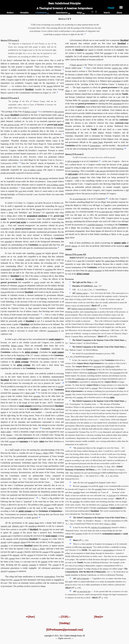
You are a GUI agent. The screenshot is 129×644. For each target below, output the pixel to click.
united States (34, 523)
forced (3, 571)
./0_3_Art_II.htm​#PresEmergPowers (79, 357)
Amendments (63, 13)
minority (17, 542)
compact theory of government (89, 363)
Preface (10, 13)
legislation (75, 171)
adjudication (123, 168)
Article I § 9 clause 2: (10, 98)
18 (107, 198)
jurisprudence (50, 577)
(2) (71, 65)
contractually (6, 269)
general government (23, 229)
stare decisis (87, 547)
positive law (117, 68)
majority (46, 529)
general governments (86, 104)
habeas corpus (17, 346)
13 (37, 498)
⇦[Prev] (30, 617)
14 (39, 517)
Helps (81, 13)
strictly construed (95, 271)
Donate (111, 8)
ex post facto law (79, 199)
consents (32, 565)
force (3, 396)
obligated (15, 269)
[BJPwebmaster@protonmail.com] (64, 630)
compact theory (82, 366)
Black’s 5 (96, 306)
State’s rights (6, 432)
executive (85, 100)
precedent (89, 53)
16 (125, 148)
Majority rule (17, 526)
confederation (102, 508)
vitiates (7, 115)
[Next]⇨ (99, 617)
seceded (91, 483)
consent (38, 253)
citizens (125, 139)
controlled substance (95, 225)
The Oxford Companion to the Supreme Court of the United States (98, 340)
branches (125, 100)
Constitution (42, 13)
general (50, 125)
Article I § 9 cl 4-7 (77, 258)
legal (61, 73)
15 (85, 67)
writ (54, 137)
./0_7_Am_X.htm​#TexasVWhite (78, 524)
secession (15, 393)
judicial (102, 100)
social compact (55, 339)
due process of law (12, 125)
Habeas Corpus (30, 112)
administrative (115, 100)
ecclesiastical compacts (111, 534)
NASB (84, 550)
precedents (113, 71)
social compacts (25, 406)
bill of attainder (73, 161)
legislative (94, 100)
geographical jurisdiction (37, 216)
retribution (60, 409)
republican (33, 526)
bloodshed (29, 89)
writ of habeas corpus (33, 170)
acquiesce (49, 269)
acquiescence (53, 331)
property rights (120, 243)
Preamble (24, 13)
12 (41, 428)
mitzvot (72, 566)
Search (107, 13)
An (71, 199)
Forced (3, 292)
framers (34, 73)
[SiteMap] (64, 623)
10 (63, 383)
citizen (23, 542)
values (42, 441)
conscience (24, 441)
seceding (37, 396)
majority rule (6, 526)
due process (59, 112)
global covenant (31, 352)
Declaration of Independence (50, 511)
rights (112, 397)
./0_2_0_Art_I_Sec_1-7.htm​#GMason (92, 290)
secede (60, 386)
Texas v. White (42, 453)
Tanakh (125, 94)
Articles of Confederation (101, 527)
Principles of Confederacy (83, 286)
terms (90, 258)
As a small (9, 450)
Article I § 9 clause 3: (74, 154)
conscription (59, 289)
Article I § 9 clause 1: (10, 40)
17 (100, 161)
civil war (112, 495)
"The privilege (6, 112)
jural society (59, 125)
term (79, 261)
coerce (37, 282)
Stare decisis (77, 65)
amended (8, 242)
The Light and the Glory (82, 282)
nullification (110, 366)
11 (37, 392)
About (119, 13)
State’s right (30, 393)
